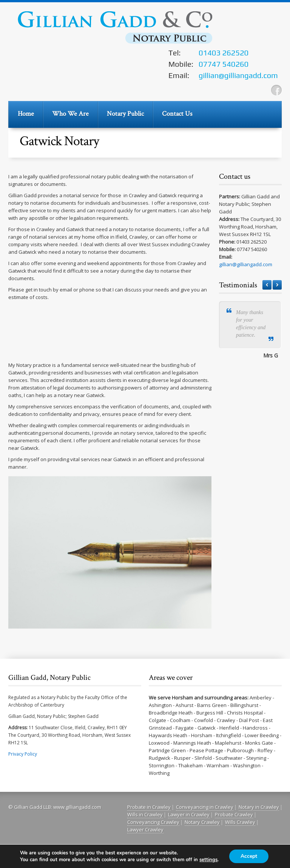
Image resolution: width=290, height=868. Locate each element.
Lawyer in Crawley (189, 814)
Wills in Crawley (145, 814)
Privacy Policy (23, 754)
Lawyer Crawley (145, 830)
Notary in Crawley (259, 807)
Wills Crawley (240, 822)
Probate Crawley (234, 814)
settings (208, 860)
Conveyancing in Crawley (205, 807)
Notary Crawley (202, 822)
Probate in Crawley (149, 807)
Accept (249, 856)
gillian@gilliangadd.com (246, 264)
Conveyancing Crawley (153, 822)
